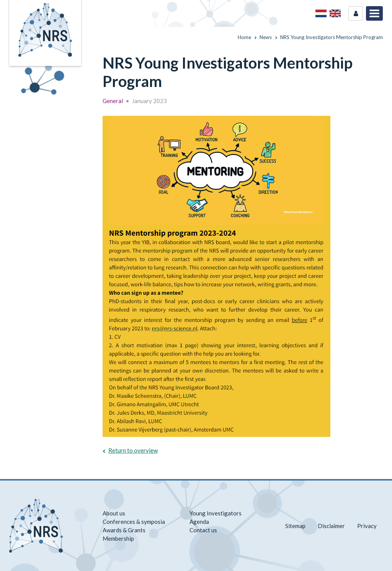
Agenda (199, 522)
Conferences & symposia (134, 522)
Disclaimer (331, 526)
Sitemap (295, 526)
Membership (118, 538)
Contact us (203, 530)
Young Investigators (216, 513)
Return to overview (133, 450)
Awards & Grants (124, 530)
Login (356, 13)
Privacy (367, 526)
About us (114, 513)
